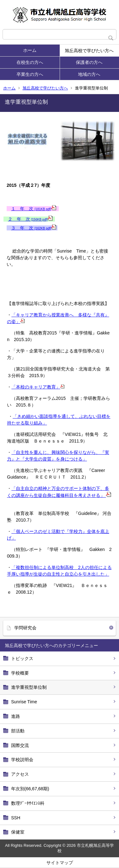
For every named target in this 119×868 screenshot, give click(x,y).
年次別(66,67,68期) (30, 789)
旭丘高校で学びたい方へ (89, 51)
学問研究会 (25, 628)
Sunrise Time (24, 702)
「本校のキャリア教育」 (38, 387)
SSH (16, 818)
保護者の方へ (89, 62)
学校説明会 (22, 760)
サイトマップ (60, 863)
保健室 (18, 832)
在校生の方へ (30, 62)
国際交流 (20, 745)
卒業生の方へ (30, 74)
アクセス (20, 774)
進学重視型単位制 (29, 687)
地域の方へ (89, 74)
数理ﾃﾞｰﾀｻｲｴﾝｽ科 (28, 803)
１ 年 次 (34, 209)
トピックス (22, 658)
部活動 (18, 731)
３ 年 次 (34, 228)
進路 (16, 716)
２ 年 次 (30, 219)
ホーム (30, 50)
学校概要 (20, 673)
